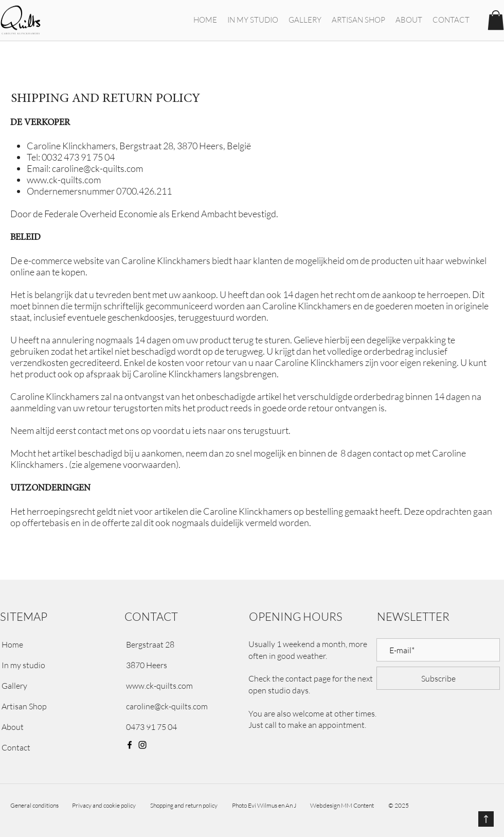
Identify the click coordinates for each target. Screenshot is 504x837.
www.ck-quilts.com (64, 180)
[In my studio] (51, 665)
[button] (496, 20)
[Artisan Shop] (51, 706)
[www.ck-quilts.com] (188, 686)
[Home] (51, 644)
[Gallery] (51, 686)
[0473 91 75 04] (188, 727)
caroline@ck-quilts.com (97, 168)
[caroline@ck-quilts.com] (188, 706)
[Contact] (51, 747)
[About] (51, 727)
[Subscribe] (438, 678)
